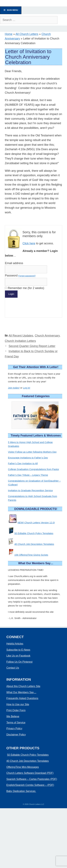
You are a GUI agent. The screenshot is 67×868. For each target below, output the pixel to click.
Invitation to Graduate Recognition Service (30, 490)
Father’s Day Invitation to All (23, 463)
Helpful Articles (15, 644)
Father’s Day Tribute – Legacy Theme (28, 475)
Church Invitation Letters (20, 341)
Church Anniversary (47, 336)
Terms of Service (16, 723)
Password (20, 276)
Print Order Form (16, 710)
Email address (14, 263)
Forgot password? (27, 276)
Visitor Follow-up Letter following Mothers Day (32, 452)
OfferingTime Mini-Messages (23, 767)
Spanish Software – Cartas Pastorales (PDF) (32, 779)
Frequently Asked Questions (22, 698)
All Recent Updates (21, 336)
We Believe (13, 716)
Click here (29, 243)
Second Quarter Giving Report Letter (32, 346)
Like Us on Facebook (18, 656)
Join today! (14, 388)
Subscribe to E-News (18, 650)
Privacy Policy (14, 728)
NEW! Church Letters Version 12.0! (36, 523)
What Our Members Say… (21, 692)
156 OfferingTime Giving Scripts (31, 555)
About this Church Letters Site (23, 686)
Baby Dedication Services (21, 791)
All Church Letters (27, 34)
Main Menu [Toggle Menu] (11, 10)
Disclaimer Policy (16, 735)
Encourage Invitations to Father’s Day (28, 458)
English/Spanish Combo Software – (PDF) (30, 785)
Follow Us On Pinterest (19, 662)
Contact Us (13, 668)
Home (9, 34)
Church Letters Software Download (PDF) (30, 773)
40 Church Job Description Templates (34, 544)
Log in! (27, 388)
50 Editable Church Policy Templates (34, 533)
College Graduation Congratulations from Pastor (33, 469)
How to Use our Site (18, 704)
